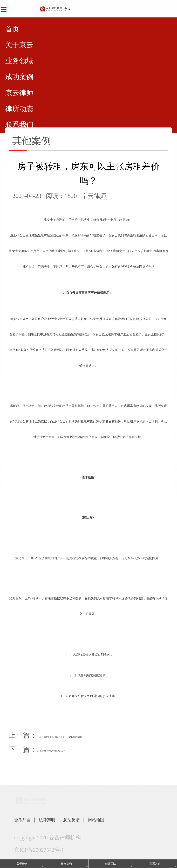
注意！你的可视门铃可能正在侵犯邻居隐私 (59, 737)
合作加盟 (25, 820)
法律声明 (54, 820)
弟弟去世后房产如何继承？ (51, 751)
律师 (78, 293)
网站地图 (113, 820)
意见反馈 (83, 820)
